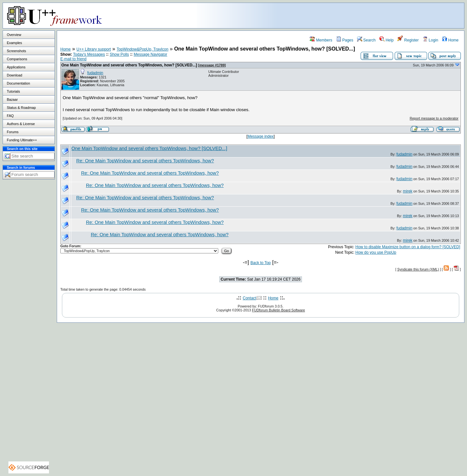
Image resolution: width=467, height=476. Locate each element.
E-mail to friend (73, 59)
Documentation (18, 83)
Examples (14, 43)
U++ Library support (94, 49)
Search (366, 40)
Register (408, 40)
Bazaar (12, 99)
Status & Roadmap (21, 108)
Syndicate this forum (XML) (418, 269)
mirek (407, 191)
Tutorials (13, 91)
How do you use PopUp (376, 252)
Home (450, 40)
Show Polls (119, 54)
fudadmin (95, 73)
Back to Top (260, 263)
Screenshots (16, 51)
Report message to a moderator (434, 118)
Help (387, 40)
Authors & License (21, 124)
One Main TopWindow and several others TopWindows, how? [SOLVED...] (129, 65)
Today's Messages (89, 54)
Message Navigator (150, 54)
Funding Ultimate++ (22, 140)
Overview (14, 35)
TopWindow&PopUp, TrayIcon (143, 49)
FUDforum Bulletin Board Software (278, 310)
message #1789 (212, 65)
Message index (261, 136)
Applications (16, 67)
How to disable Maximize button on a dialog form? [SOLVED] (408, 247)
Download (14, 75)
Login (431, 40)
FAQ (10, 116)
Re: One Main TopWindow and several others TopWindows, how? (145, 161)
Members (321, 40)
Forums (13, 132)
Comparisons (17, 59)
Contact (250, 298)
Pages (345, 40)
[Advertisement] (383, 15)
